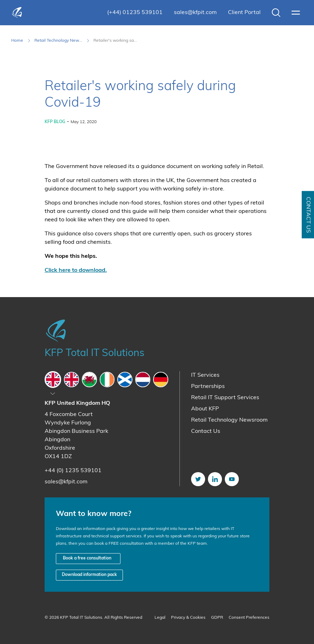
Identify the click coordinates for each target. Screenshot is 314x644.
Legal (160, 618)
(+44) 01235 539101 (135, 13)
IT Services (205, 375)
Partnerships (208, 387)
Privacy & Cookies (188, 618)
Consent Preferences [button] (249, 618)
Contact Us (206, 431)
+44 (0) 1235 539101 (73, 471)
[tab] (53, 380)
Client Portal (244, 13)
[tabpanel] (106, 443)
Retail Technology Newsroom (229, 420)
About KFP (205, 409)
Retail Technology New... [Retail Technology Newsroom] (58, 41)
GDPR (217, 618)
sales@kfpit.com (195, 13)
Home (17, 41)
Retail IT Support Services (225, 398)
